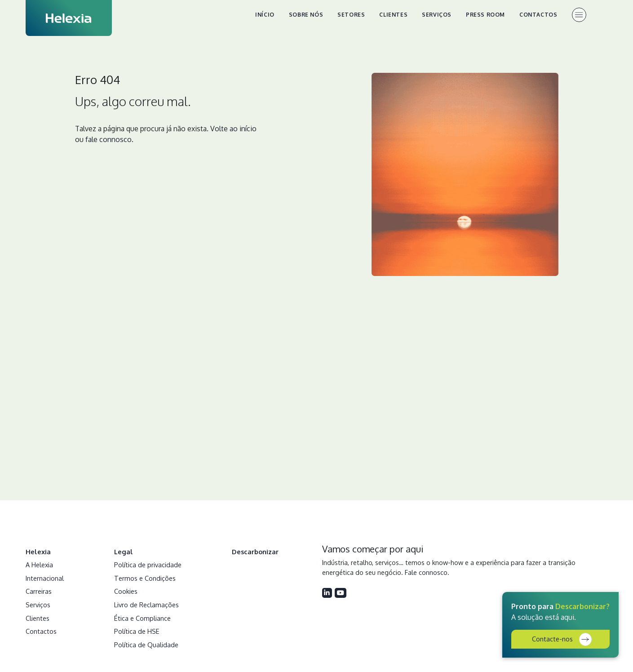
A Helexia (39, 565)
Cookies (126, 591)
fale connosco (108, 139)
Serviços (437, 15)
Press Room (485, 15)
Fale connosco (426, 572)
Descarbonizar (255, 552)
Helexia (38, 552)
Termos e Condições (145, 578)
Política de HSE (137, 631)
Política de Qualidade (146, 645)
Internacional (45, 578)
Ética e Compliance (142, 618)
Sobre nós (306, 15)
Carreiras (39, 591)
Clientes (393, 15)
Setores (351, 15)
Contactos (538, 15)
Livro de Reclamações (146, 605)
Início (265, 15)
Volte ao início (233, 129)
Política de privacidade (148, 565)
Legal (124, 552)
